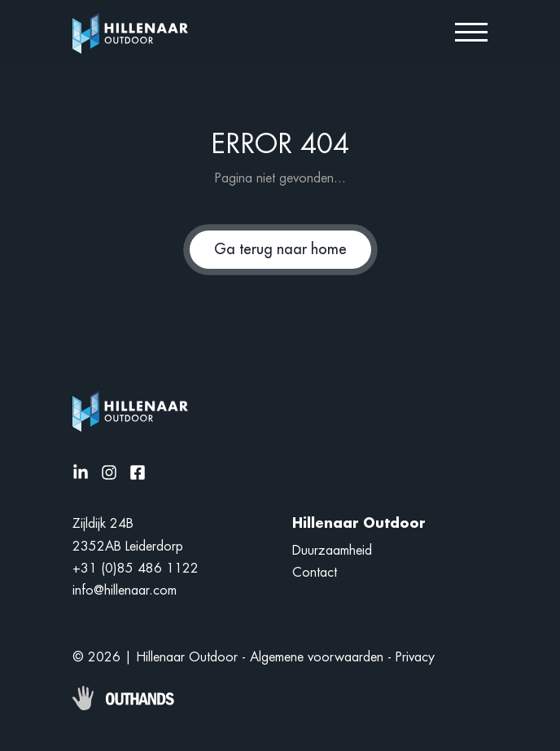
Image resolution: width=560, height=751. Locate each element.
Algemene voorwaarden (317, 657)
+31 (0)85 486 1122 (136, 569)
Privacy (415, 657)
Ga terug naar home (280, 249)
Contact (315, 573)
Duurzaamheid (332, 551)
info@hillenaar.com (125, 591)
